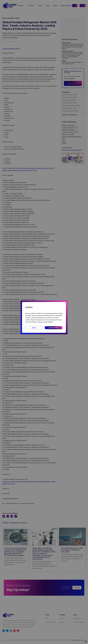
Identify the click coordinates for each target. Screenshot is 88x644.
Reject (34, 328)
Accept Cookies (54, 328)
